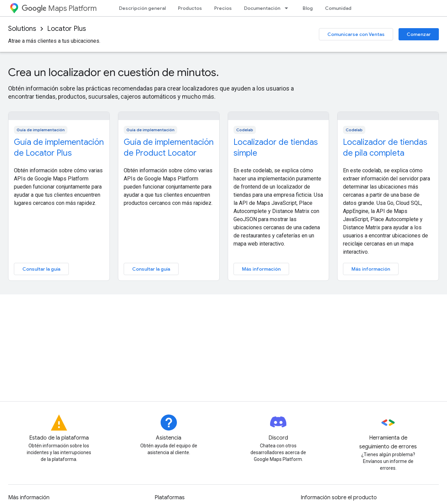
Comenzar (419, 34)
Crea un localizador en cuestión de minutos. (114, 72)
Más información (261, 269)
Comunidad (338, 8)
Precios (223, 8)
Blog (308, 8)
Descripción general (142, 8)
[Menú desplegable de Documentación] (288, 8)
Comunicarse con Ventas (356, 34)
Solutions (22, 29)
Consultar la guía (41, 269)
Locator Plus (67, 29)
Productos (190, 8)
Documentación (262, 8)
